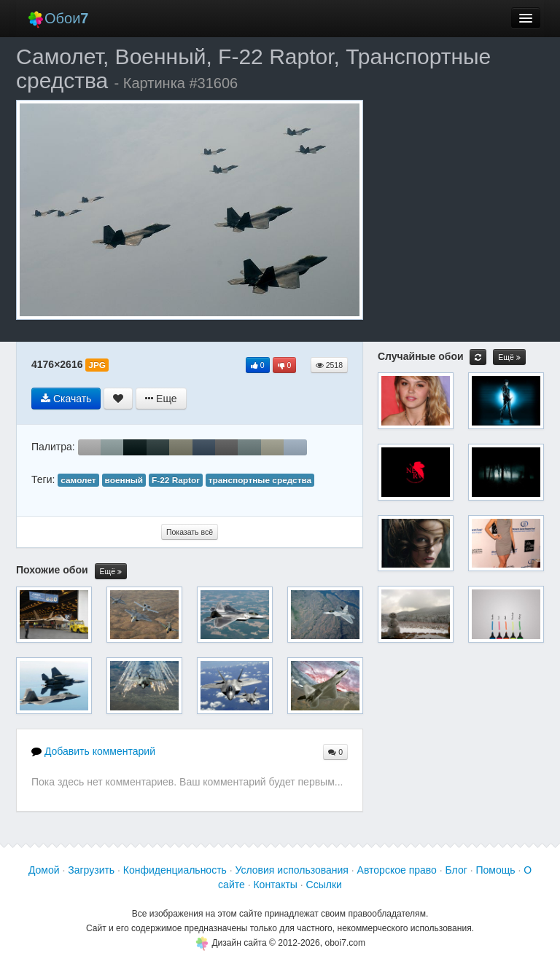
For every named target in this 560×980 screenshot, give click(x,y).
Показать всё (190, 532)
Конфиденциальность (175, 870)
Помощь (495, 870)
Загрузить (91, 870)
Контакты (275, 885)
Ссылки (324, 885)
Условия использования (292, 870)
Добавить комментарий (93, 751)
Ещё (111, 572)
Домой (44, 870)
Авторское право (397, 870)
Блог (456, 870)
